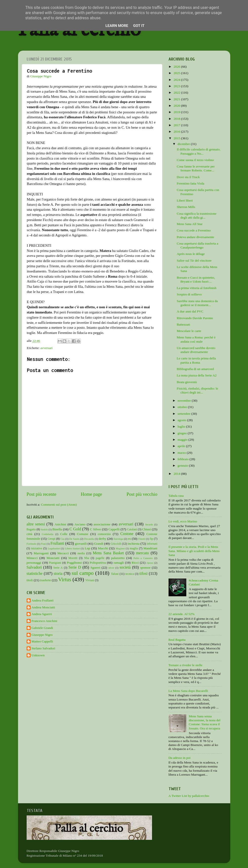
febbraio (184, 459)
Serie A (58, 568)
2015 (177, 138)
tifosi (143, 574)
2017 (177, 125)
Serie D (75, 567)
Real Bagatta (177, 640)
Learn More (117, 26)
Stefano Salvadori (43, 648)
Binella (57, 529)
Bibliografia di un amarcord (195, 369)
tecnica (130, 574)
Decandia (89, 539)
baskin (44, 529)
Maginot (120, 548)
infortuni (152, 544)
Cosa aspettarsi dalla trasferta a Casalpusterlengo (197, 245)
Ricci (135, 563)
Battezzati (183, 324)
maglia (134, 548)
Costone (127, 534)
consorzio (104, 534)
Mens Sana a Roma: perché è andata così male (196, 339)
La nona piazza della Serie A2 (197, 375)
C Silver (95, 529)
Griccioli (116, 544)
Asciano (80, 524)
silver (111, 568)
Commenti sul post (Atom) (59, 505)
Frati (43, 544)
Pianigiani (55, 563)
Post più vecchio (142, 494)
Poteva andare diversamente (195, 237)
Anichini (60, 524)
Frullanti (57, 543)
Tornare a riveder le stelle (186, 665)
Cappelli (114, 529)
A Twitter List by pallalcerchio (189, 796)
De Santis (74, 539)
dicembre (184, 144)
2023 (177, 86)
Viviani (90, 580)
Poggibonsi (74, 563)
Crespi (52, 539)
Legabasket (54, 548)
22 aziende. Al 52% (182, 614)
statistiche (35, 574)
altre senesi (36, 524)
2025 (177, 73)
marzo (182, 453)
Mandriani (150, 548)
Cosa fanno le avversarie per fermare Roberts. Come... (196, 168)
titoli (30, 580)
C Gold (75, 529)
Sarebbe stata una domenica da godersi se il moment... (197, 303)
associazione (102, 524)
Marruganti (41, 553)
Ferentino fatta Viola (190, 183)
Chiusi (146, 529)
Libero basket (72, 548)
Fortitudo (32, 544)
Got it (139, 26)
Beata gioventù (187, 382)
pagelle (100, 558)
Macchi (103, 548)
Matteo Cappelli (42, 641)
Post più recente (42, 494)
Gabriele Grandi (42, 628)
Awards (149, 524)
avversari (47, 348)
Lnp (87, 548)
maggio (183, 440)
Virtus (65, 579)
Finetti (142, 539)
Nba (87, 558)
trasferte (45, 580)
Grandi (99, 544)
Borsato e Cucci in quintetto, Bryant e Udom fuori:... (196, 279)
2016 (177, 132)
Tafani (115, 574)
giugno (183, 433)
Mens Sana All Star (190, 224)
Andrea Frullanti (43, 600)
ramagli (119, 563)
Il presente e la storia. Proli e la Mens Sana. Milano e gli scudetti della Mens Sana (194, 551)
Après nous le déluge (191, 254)
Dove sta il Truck (188, 177)
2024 (177, 80)
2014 (177, 474)
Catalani (132, 529)
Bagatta (31, 529)
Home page (91, 494)
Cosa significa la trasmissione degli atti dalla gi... (197, 216)
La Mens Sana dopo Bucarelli (188, 691)
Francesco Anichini (45, 621)
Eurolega (118, 539)
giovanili (81, 544)
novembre (185, 401)
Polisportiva (98, 563)
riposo (150, 563)
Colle (64, 534)
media (81, 553)
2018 (177, 119)
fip (152, 539)
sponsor (145, 568)
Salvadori (34, 567)
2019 (177, 112)
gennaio (183, 465)
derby (103, 539)
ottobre (183, 407)
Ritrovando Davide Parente (195, 318)
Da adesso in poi (180, 758)
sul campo (83, 573)
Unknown (38, 655)
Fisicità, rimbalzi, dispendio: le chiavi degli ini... (197, 390)
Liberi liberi (185, 200)
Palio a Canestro (143, 558)
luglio (182, 426)
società (125, 567)
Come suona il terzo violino (195, 160)
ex (129, 539)
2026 (177, 67)
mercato (142, 553)
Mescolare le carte (189, 331)
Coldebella (48, 534)
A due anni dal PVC (190, 311)
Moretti (73, 558)
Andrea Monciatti (43, 607)
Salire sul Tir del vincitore (194, 260)
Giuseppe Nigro (42, 635)
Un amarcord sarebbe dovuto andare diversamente (196, 350)
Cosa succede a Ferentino (194, 230)
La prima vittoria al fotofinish (196, 288)
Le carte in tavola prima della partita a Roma (196, 360)
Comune (83, 534)
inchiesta (134, 544)
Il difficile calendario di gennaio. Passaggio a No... (199, 151)
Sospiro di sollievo (189, 294)
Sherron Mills (186, 207)
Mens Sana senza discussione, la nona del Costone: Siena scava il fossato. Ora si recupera (205, 722)
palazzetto (118, 558)
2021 (177, 99)
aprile (182, 446)
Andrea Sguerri (42, 614)
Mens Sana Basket (108, 553)
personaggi (34, 563)
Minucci (32, 558)
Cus (63, 539)
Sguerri (95, 568)
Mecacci (63, 553)
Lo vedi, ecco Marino (183, 521)
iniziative (37, 548)
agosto (182, 420)
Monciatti (53, 558)
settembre (185, 414)
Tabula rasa (176, 496)
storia (58, 574)
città (29, 534)
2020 (177, 106)
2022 (177, 93)
